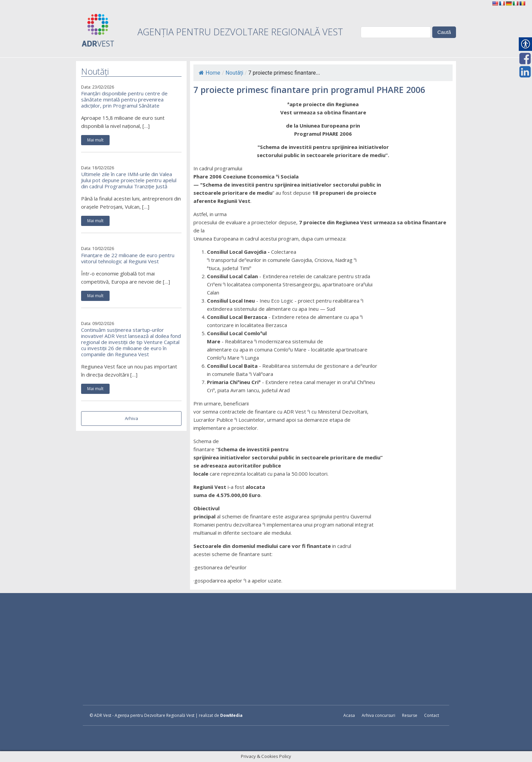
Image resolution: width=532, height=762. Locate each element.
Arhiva (131, 418)
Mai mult (95, 140)
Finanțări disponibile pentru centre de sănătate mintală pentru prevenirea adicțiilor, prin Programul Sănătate (124, 99)
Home (210, 73)
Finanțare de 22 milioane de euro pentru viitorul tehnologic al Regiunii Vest (128, 258)
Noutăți (234, 73)
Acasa (349, 715)
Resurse (410, 715)
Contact (432, 715)
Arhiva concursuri (378, 715)
